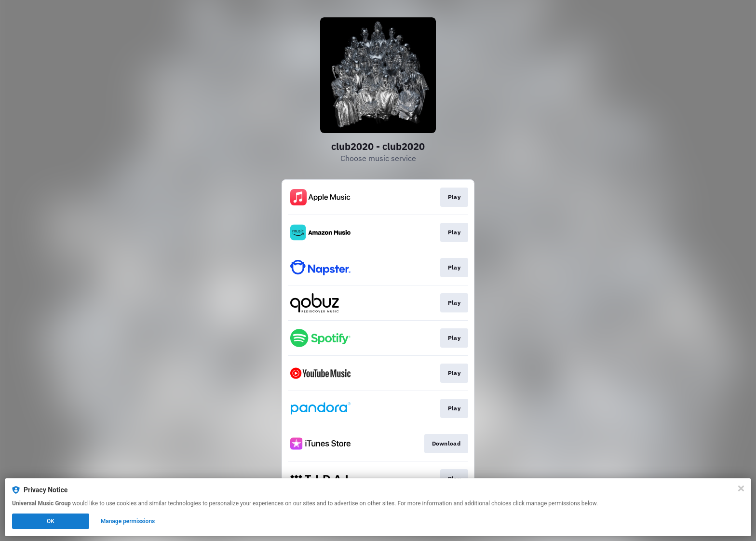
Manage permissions (128, 521)
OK (51, 521)
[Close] (741, 488)
